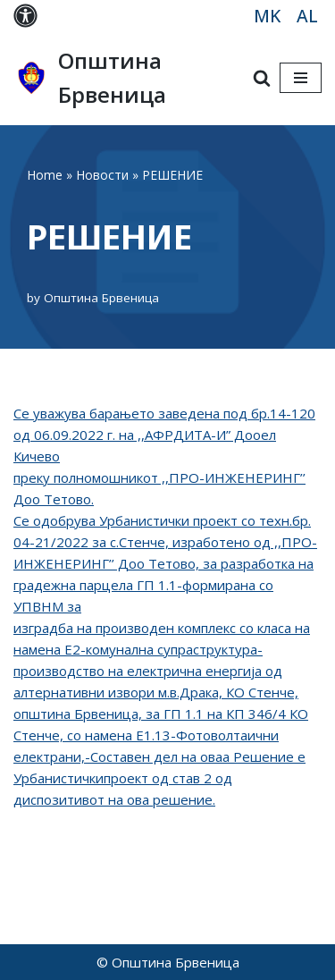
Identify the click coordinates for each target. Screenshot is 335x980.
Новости (102, 175)
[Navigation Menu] (301, 78)
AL (307, 16)
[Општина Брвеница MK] (115, 78)
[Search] (262, 78)
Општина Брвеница (101, 298)
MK (267, 16)
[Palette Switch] (25, 16)
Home (45, 175)
